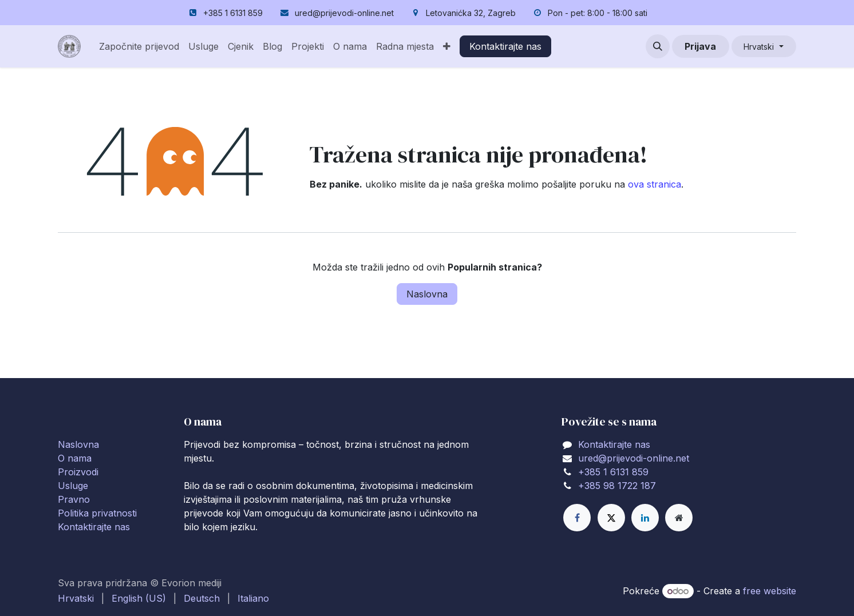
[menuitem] (139, 46)
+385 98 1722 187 (617, 486)
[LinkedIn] (645, 518)
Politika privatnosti (97, 513)
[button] (658, 46)
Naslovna (427, 294)
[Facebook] (577, 518)
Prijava (700, 46)
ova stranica (655, 184)
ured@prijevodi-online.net (634, 458)
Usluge (73, 486)
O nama (75, 458)
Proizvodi (78, 472)
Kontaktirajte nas (505, 46)
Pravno (74, 499)
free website (770, 591)
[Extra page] (679, 518)
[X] (611, 518)
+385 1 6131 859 (613, 472)
